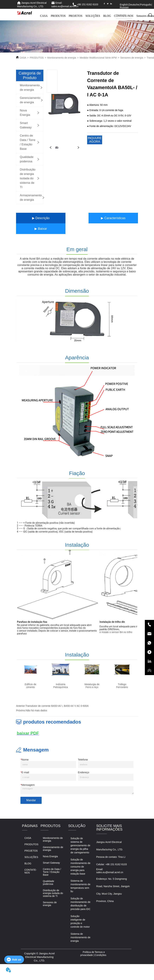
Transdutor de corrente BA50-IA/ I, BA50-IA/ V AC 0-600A (57, 706)
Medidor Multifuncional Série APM (98, 58)
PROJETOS (76, 16)
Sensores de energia (132, 58)
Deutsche (134, 5)
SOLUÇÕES (93, 16)
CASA (44, 16)
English (124, 5)
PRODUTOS (58, 16)
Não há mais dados (36, 710)
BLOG (107, 16)
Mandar (31, 800)
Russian (124, 7)
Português (146, 5)
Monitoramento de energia (62, 58)
